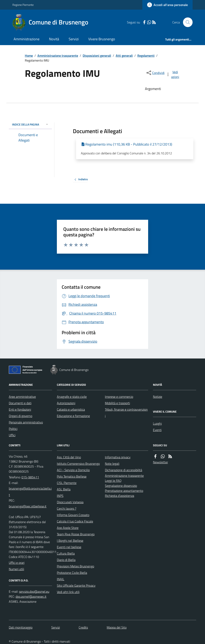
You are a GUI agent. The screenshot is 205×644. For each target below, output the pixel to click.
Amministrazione (27, 39)
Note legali (112, 464)
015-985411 (30, 477)
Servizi (74, 39)
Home (29, 56)
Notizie (158, 397)
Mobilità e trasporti (117, 403)
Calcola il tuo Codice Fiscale (75, 521)
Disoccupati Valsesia (70, 502)
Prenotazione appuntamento (124, 491)
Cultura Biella (66, 553)
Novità (54, 39)
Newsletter (160, 462)
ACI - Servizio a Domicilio (73, 470)
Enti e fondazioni (20, 409)
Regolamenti (146, 56)
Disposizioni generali (97, 56)
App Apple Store (68, 528)
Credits (83, 627)
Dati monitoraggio (21, 627)
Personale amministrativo (26, 422)
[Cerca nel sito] (186, 22)
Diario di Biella (66, 560)
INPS (60, 496)
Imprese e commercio (119, 397)
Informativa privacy (118, 457)
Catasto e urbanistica (71, 409)
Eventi (157, 430)
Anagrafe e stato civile (72, 397)
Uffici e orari (17, 563)
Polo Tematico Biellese (72, 476)
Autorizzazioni (66, 403)
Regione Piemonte (23, 5)
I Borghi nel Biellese (70, 541)
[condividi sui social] (155, 73)
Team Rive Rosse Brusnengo (76, 534)
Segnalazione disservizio (121, 486)
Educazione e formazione (73, 416)
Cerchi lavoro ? (67, 508)
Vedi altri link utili (68, 592)
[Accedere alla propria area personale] (167, 5)
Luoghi (157, 423)
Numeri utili (16, 569)
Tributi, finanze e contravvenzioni (126, 413)
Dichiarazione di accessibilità (124, 470)
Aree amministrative (22, 397)
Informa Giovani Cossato (73, 515)
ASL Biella (64, 489)
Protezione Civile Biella (72, 573)
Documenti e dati (20, 403)
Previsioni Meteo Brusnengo (75, 566)
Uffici (12, 435)
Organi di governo (21, 416)
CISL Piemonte (67, 483)
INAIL (61, 579)
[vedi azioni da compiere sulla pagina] (173, 74)
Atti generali (124, 56)
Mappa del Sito (117, 627)
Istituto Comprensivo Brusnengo (78, 464)
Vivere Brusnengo (102, 39)
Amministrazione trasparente (58, 56)
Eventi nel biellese (69, 547)
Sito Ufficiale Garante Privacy (76, 585)
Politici (13, 429)
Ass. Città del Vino (69, 457)
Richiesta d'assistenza (120, 496)
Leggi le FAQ (113, 481)
